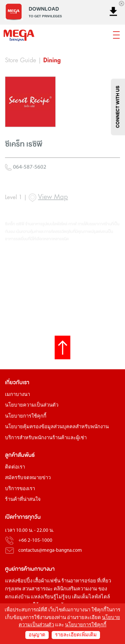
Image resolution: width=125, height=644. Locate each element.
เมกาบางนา (17, 395)
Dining (52, 60)
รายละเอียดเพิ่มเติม (76, 635)
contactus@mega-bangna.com (50, 551)
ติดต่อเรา (15, 467)
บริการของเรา (20, 489)
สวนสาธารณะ (37, 589)
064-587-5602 (26, 186)
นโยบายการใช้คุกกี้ (26, 416)
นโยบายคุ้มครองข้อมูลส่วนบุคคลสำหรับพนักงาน (57, 427)
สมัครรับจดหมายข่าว (28, 478)
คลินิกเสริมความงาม (75, 589)
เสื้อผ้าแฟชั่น (47, 581)
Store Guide (20, 60)
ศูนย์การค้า (17, 569)
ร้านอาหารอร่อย (79, 581)
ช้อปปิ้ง (25, 581)
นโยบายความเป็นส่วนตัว (32, 405)
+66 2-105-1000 (35, 541)
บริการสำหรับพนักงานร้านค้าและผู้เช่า (46, 438)
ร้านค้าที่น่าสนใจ (23, 500)
